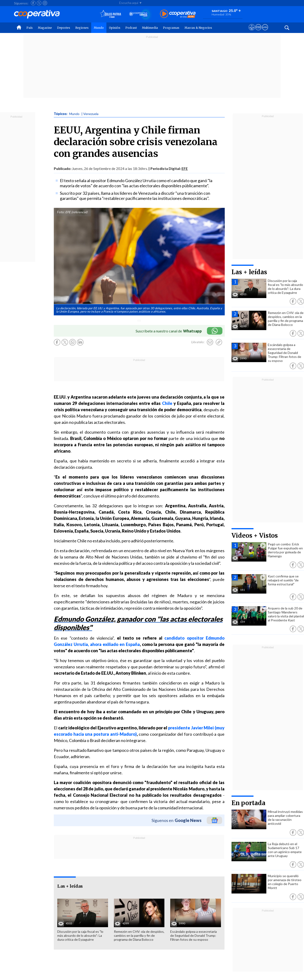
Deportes (64, 28)
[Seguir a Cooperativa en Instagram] (45, 3)
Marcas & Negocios (198, 28)
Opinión (115, 28)
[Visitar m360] (258, 32)
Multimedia (150, 28)
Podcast (131, 28)
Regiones (82, 28)
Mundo (99, 28)
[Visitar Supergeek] (265, 32)
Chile (167, 403)
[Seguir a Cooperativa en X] (39, 3)
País (30, 28)
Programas (171, 28)
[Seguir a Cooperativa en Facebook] (33, 3)
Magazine (45, 28)
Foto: (61, 212)
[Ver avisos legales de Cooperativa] (252, 32)
